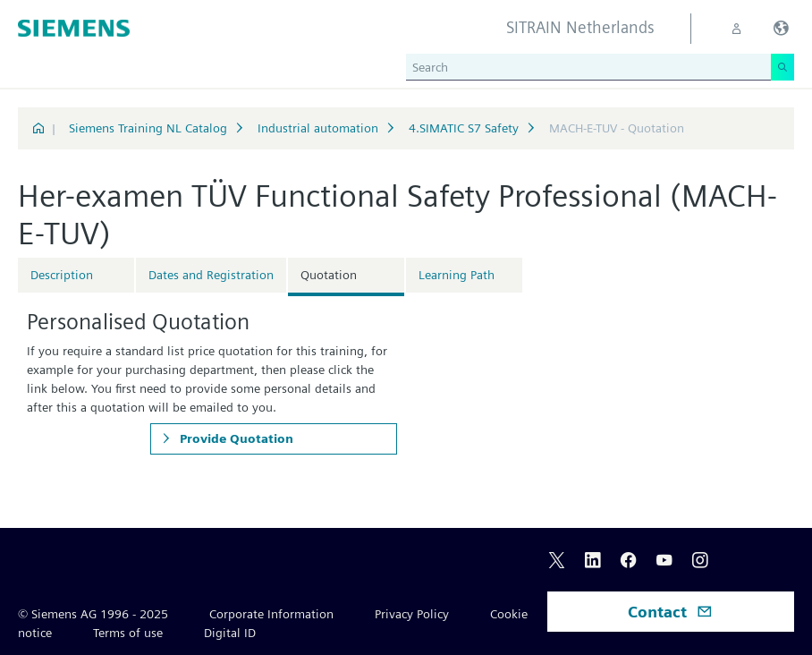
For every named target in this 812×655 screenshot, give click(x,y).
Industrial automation (318, 128)
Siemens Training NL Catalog (148, 128)
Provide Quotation (235, 438)
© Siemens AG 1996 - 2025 (93, 614)
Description (62, 275)
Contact (670, 612)
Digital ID (230, 633)
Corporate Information (271, 614)
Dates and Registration (211, 275)
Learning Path (457, 275)
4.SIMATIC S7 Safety (464, 128)
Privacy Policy (412, 614)
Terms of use (128, 633)
